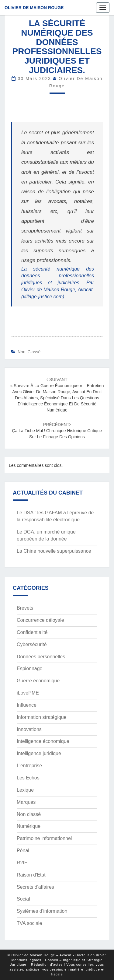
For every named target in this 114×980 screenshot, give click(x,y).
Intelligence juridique (39, 753)
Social (23, 899)
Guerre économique (38, 681)
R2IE (22, 863)
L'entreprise (29, 766)
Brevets (25, 608)
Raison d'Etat (31, 875)
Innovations (29, 729)
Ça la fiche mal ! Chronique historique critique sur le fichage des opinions (57, 431)
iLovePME (28, 693)
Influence (27, 705)
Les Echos (28, 778)
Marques (26, 802)
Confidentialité (32, 632)
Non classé (29, 352)
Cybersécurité (32, 644)
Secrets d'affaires (35, 887)
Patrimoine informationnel (44, 838)
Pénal (23, 850)
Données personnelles (41, 657)
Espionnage (30, 668)
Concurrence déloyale (40, 620)
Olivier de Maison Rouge (34, 8)
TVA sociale (29, 923)
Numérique (29, 826)
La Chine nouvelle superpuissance (54, 551)
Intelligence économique (43, 741)
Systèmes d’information (42, 911)
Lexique (25, 790)
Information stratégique (42, 717)
